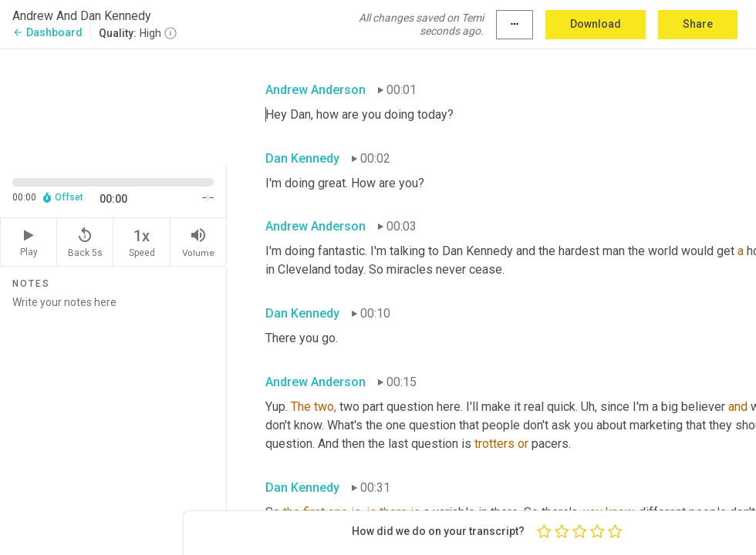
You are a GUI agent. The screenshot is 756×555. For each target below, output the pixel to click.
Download (596, 24)
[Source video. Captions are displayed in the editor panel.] (113, 106)
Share (698, 24)
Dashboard (47, 32)
